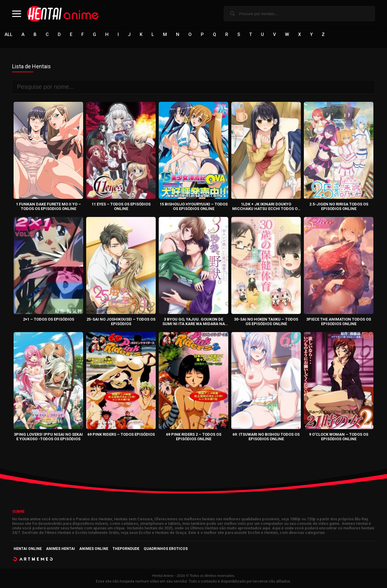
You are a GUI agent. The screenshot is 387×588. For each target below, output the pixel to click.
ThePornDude (126, 549)
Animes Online (94, 549)
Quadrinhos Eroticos (166, 549)
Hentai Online (28, 549)
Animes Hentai (60, 549)
